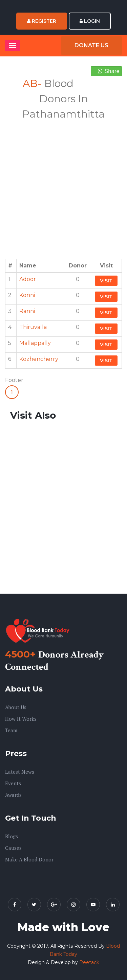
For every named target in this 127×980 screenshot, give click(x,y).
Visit (106, 281)
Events (13, 783)
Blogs (12, 836)
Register (42, 21)
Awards (13, 795)
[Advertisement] (63, 185)
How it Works (21, 719)
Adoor (28, 279)
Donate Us (91, 45)
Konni (27, 295)
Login (90, 21)
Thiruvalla (33, 327)
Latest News (20, 772)
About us (16, 707)
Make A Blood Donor (29, 859)
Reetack (89, 962)
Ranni (27, 311)
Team (11, 730)
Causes (13, 848)
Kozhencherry (39, 359)
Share (109, 71)
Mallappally (35, 343)
